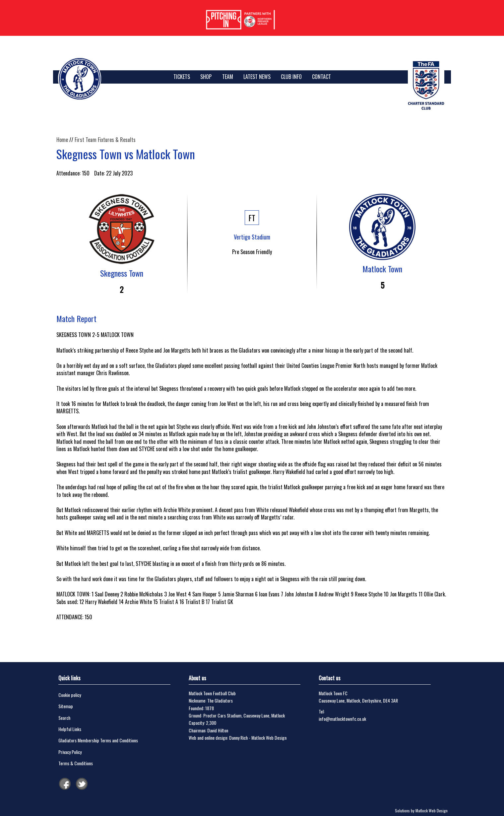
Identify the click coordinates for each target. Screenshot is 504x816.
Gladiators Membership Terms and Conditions (98, 740)
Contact (321, 77)
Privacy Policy (70, 752)
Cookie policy (70, 695)
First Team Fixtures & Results (105, 140)
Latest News (257, 77)
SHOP (206, 77)
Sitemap (66, 706)
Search (64, 718)
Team (228, 77)
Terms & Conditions (76, 763)
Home (62, 140)
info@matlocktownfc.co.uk (342, 719)
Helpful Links (70, 729)
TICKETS (182, 77)
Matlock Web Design (269, 738)
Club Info (291, 77)
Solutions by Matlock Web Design (421, 811)
